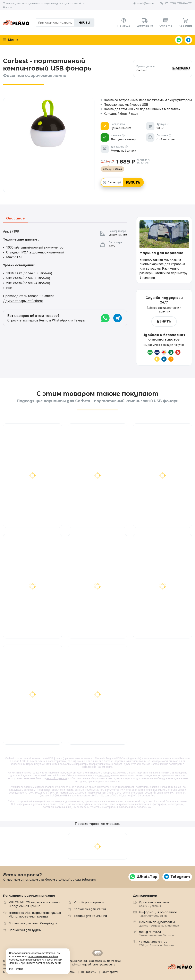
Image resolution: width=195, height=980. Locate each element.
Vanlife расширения (89, 902)
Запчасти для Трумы (25, 930)
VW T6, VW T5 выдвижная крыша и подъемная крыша (34, 904)
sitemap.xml (110, 972)
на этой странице (57, 778)
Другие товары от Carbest (23, 301)
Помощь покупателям (159, 924)
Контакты (89, 972)
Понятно (16, 969)
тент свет (104, 776)
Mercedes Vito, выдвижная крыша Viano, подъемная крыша (35, 915)
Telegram (188, 40)
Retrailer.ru (97, 953)
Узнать (164, 321)
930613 (44, 773)
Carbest (155, 764)
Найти (84, 23)
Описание (15, 219)
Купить (133, 182)
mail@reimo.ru (147, 3)
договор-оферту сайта (49, 963)
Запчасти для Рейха (90, 909)
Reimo (16, 23)
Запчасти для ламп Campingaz (33, 923)
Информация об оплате (158, 914)
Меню (11, 40)
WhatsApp (179, 40)
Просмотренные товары (97, 824)
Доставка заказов (154, 904)
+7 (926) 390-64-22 (178, 3)
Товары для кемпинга (90, 916)
